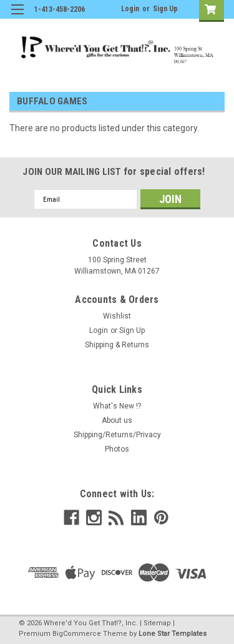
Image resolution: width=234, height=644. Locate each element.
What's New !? (117, 406)
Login (130, 9)
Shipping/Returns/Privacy (117, 435)
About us (117, 420)
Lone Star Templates (173, 634)
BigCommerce (77, 634)
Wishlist (117, 316)
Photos (117, 449)
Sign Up (165, 9)
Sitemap (157, 623)
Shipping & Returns (117, 345)
